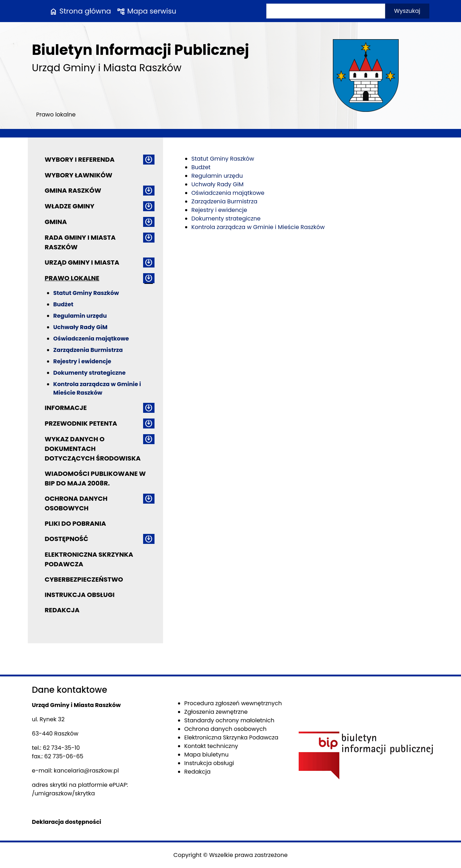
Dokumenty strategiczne (90, 373)
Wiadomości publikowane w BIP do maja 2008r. (95, 478)
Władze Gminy (70, 206)
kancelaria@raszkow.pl (86, 771)
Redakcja (62, 610)
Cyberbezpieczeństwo (84, 579)
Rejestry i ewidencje (82, 361)
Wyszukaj (407, 11)
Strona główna (80, 11)
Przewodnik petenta (81, 423)
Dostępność (67, 539)
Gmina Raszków (73, 190)
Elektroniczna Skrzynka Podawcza (89, 559)
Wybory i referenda (80, 159)
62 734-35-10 (61, 748)
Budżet (63, 304)
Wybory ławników (79, 175)
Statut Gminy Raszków (86, 293)
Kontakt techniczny (211, 746)
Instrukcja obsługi (80, 595)
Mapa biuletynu (207, 755)
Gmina (56, 222)
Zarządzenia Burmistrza (88, 350)
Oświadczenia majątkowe (91, 339)
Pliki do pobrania (75, 523)
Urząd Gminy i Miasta (82, 262)
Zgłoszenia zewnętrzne (216, 712)
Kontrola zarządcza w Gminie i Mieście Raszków (97, 388)
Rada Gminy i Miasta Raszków (80, 242)
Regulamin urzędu (80, 316)
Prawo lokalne (72, 278)
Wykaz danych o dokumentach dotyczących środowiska (93, 449)
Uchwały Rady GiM (80, 327)
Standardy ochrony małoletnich (229, 720)
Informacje (66, 408)
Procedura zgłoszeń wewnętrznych (233, 703)
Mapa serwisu (146, 11)
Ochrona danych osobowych (76, 503)
